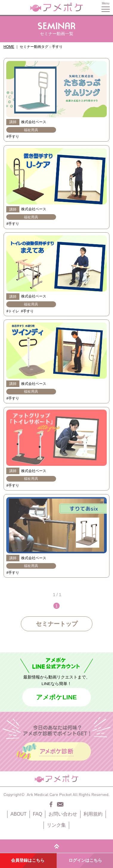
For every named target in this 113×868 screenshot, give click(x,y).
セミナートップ (57, 624)
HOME (9, 47)
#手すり (13, 137)
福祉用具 (31, 130)
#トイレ (13, 311)
